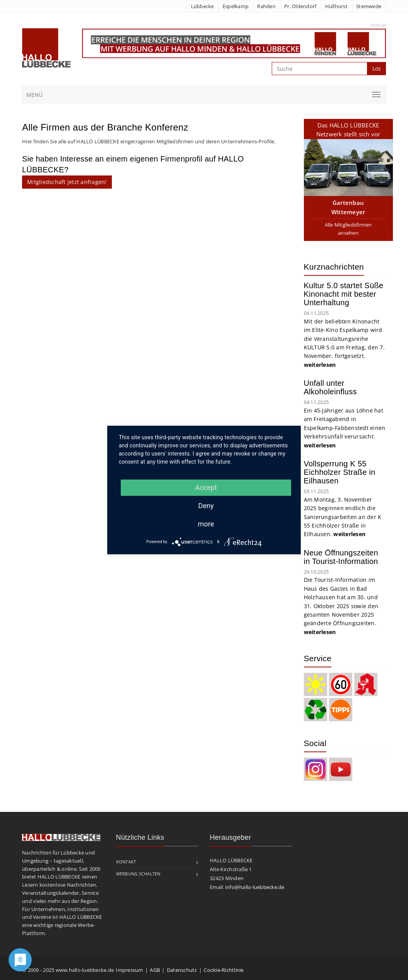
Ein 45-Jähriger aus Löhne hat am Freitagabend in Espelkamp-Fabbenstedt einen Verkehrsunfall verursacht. (345, 428)
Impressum (129, 970)
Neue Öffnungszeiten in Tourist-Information (341, 557)
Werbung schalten (138, 874)
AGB (155, 970)
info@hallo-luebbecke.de (255, 887)
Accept (206, 487)
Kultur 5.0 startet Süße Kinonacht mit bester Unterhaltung (344, 294)
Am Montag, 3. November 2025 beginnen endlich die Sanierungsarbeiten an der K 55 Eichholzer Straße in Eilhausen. (343, 517)
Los (377, 68)
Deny (206, 506)
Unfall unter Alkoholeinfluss (330, 387)
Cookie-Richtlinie (224, 970)
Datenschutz (182, 970)
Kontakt (126, 862)
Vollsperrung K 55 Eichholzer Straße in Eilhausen (340, 472)
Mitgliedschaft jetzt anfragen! (67, 182)
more (206, 524)
